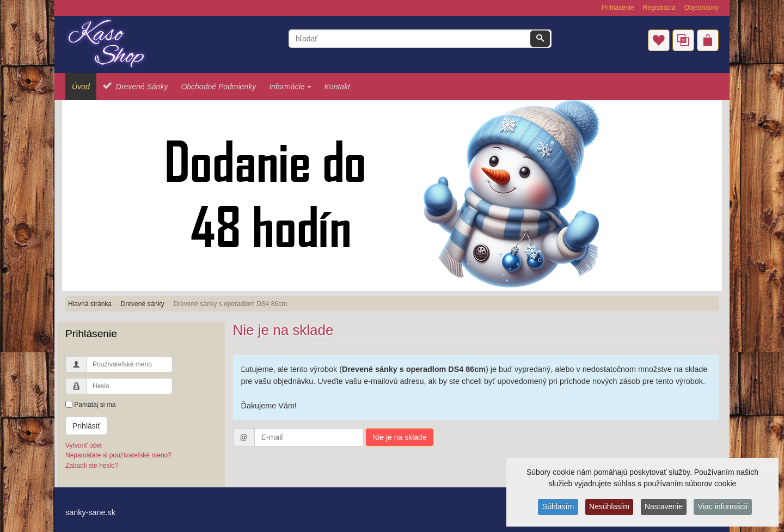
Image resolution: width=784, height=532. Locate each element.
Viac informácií (725, 507)
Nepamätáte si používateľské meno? (118, 455)
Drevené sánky (143, 304)
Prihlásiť (86, 426)
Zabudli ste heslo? (92, 466)
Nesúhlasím (609, 507)
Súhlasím (556, 507)
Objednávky (702, 8)
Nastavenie (664, 507)
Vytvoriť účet (84, 445)
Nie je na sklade (400, 437)
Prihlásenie (618, 8)
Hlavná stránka (90, 304)
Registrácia (659, 8)
